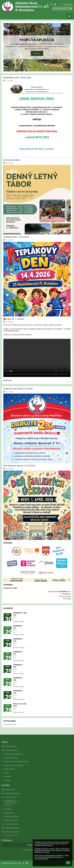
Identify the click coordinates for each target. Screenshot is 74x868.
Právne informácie (11, 758)
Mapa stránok (10, 769)
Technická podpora (12, 750)
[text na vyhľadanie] (62, 8)
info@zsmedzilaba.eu (12, 793)
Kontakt (8, 777)
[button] (59, 4)
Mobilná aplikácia (37, 40)
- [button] (51, 4)
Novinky (8, 780)
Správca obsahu (10, 746)
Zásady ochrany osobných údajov (17, 761)
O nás (7, 773)
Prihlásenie (68, 4)
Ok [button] (68, 863)
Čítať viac (37, 53)
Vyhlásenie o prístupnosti (14, 754)
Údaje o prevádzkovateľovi (14, 765)
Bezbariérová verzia (9, 863)
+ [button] (48, 4)
